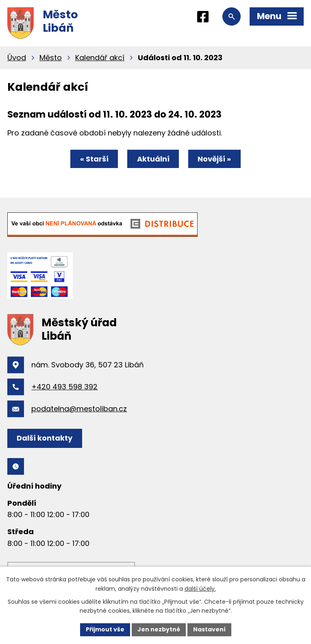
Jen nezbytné (159, 629)
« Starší (94, 159)
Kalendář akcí (100, 58)
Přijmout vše (105, 629)
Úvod (17, 58)
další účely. (200, 589)
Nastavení (209, 629)
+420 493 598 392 (64, 387)
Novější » (214, 159)
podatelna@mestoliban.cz (79, 409)
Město (51, 58)
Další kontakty (45, 438)
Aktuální (153, 159)
